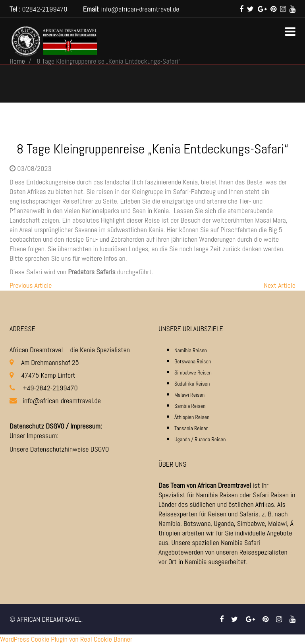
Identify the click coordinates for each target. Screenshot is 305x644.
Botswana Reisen (193, 361)
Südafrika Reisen (192, 384)
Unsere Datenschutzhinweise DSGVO (59, 449)
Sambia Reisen (190, 406)
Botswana (197, 523)
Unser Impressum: (34, 435)
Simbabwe (251, 523)
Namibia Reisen (191, 350)
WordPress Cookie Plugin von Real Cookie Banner (66, 639)
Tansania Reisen (191, 428)
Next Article (280, 285)
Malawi (278, 523)
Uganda (224, 523)
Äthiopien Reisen (192, 417)
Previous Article (31, 285)
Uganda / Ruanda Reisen (200, 439)
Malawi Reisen (189, 395)
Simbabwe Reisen (193, 372)
